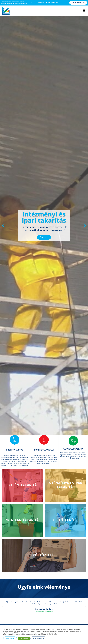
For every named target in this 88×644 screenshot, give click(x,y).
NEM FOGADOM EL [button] (38, 638)
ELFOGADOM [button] (24, 638)
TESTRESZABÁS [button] (10, 638)
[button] (3, 225)
